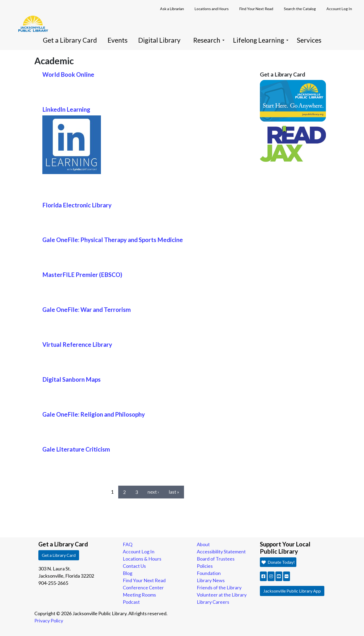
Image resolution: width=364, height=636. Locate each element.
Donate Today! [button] (278, 562)
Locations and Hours (212, 9)
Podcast (131, 602)
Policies (205, 566)
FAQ (128, 544)
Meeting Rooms (139, 595)
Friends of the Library (219, 587)
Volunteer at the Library (222, 595)
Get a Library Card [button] (59, 555)
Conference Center (143, 587)
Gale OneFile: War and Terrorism (87, 310)
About (203, 544)
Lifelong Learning (261, 40)
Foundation (209, 573)
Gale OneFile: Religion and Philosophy (94, 414)
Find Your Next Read (256, 9)
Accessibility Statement (221, 552)
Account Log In (339, 9)
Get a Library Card (70, 40)
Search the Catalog (300, 9)
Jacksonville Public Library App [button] (292, 591)
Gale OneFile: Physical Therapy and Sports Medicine (113, 240)
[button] (263, 576)
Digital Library (159, 40)
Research (209, 40)
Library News (211, 580)
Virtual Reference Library (77, 345)
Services (309, 40)
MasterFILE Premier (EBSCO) (82, 275)
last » (174, 492)
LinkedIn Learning (66, 109)
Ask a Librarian (172, 9)
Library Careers (213, 602)
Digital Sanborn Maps (71, 379)
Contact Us (134, 566)
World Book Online (68, 75)
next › (153, 492)
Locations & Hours (142, 559)
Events (118, 40)
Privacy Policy (49, 621)
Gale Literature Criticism (76, 449)
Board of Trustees (216, 559)
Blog (128, 573)
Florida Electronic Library (77, 205)
